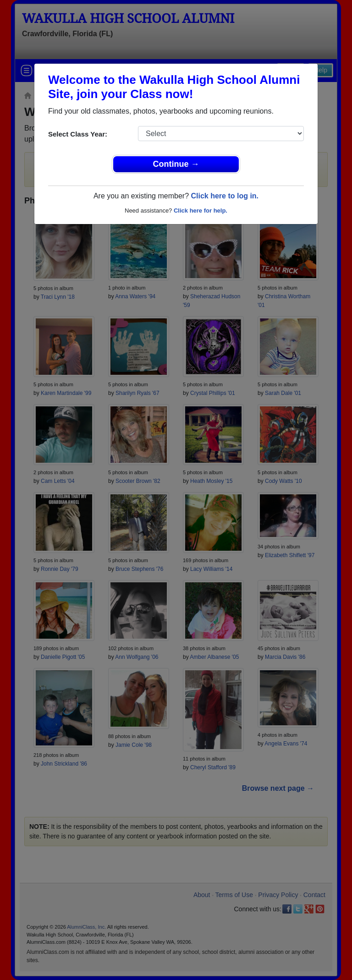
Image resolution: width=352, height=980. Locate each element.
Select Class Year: (78, 134)
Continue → (176, 164)
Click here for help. (201, 211)
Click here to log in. (225, 196)
